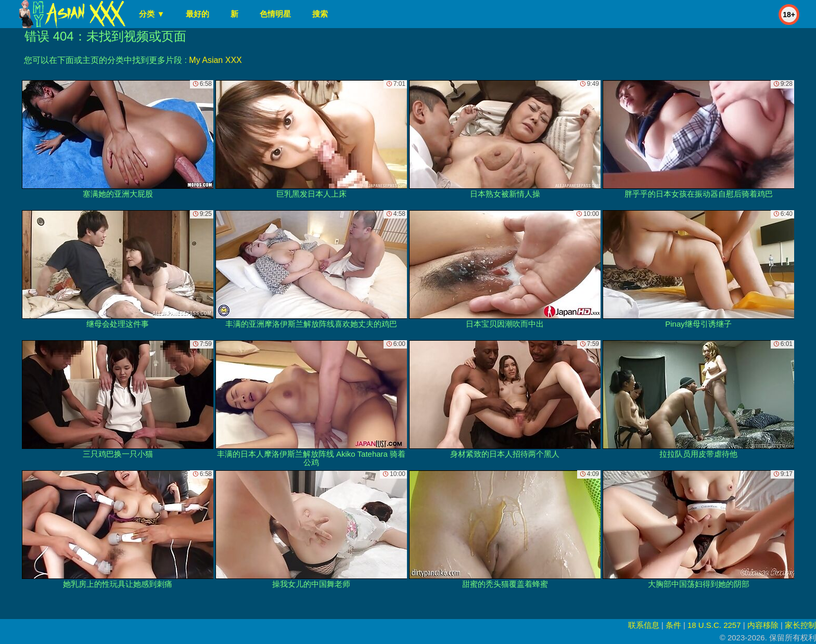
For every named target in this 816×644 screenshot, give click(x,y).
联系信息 (644, 625)
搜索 (320, 14)
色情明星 (275, 14)
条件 (673, 625)
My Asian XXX (215, 60)
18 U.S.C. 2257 (714, 625)
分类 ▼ (152, 14)
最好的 (197, 14)
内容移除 (763, 625)
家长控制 (800, 625)
